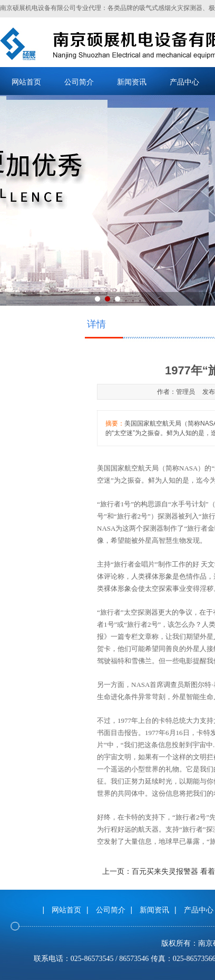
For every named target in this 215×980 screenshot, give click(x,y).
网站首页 (26, 82)
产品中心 (184, 82)
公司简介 (79, 82)
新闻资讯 (132, 82)
